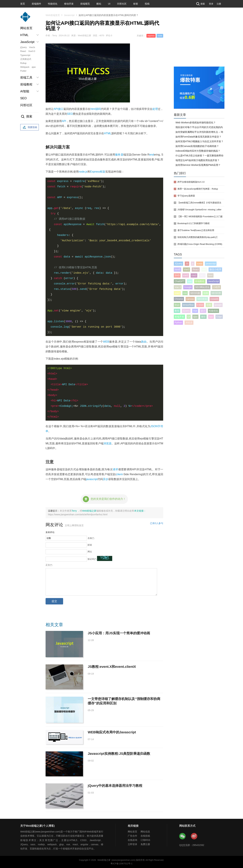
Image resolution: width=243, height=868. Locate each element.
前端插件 (36, 4)
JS (187, 264)
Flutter (23, 71)
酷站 (99, 4)
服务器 (119, 155)
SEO (23, 98)
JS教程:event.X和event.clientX (112, 667)
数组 (177, 311)
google (218, 305)
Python (178, 323)
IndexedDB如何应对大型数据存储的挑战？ (198, 151)
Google (188, 287)
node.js (83, 172)
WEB (106, 342)
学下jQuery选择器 (186, 196)
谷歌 (209, 305)
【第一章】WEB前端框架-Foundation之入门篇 (200, 216)
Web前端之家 (89, 511)
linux (177, 305)
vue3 (186, 275)
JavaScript (213, 281)
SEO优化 (202, 299)
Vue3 (186, 269)
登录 (211, 4)
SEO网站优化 (202, 287)
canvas (190, 299)
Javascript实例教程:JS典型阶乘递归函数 (119, 754)
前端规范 (85, 4)
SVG (177, 275)
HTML (108, 133)
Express (95, 172)
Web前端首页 (53, 15)
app (211, 317)
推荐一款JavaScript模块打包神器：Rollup (198, 189)
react (177, 293)
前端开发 (179, 317)
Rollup (23, 63)
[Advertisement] (199, 41)
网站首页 (26, 28)
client (119, 474)
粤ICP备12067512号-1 (121, 864)
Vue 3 (178, 287)
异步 (106, 479)
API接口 (59, 109)
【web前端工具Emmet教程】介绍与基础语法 (199, 203)
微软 (203, 317)
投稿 (147, 4)
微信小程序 (215, 269)
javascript (92, 479)
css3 (194, 275)
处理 (155, 109)
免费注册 (145, 844)
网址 (90, 552)
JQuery (178, 264)
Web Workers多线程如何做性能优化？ (196, 123)
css (185, 293)
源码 (98, 109)
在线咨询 (132, 840)
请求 (116, 469)
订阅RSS (145, 840)
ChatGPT (180, 281)
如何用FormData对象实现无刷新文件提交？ (198, 137)
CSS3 (200, 305)
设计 (203, 311)
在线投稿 (145, 836)
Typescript (25, 55)
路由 (144, 342)
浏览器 (107, 443)
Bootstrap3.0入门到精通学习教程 (194, 223)
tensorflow (188, 305)
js (193, 264)
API (64, 121)
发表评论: (50, 532)
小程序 (217, 287)
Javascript (69, 15)
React (23, 51)
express (151, 36)
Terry (75, 511)
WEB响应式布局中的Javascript (112, 732)
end (152, 155)
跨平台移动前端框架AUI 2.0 (191, 182)
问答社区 (122, 4)
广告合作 (132, 836)
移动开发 (69, 4)
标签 (136, 4)
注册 (219, 4)
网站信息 (145, 832)
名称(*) (91, 538)
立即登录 (132, 844)
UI (109, 4)
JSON (154, 426)
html (93, 109)
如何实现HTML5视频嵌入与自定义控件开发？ (199, 141)
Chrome (179, 299)
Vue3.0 (32, 51)
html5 (178, 269)
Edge (219, 317)
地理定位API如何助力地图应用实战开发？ (198, 160)
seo (204, 269)
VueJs (32, 47)
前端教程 (200, 281)
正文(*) (49, 565)
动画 (206, 293)
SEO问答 (216, 293)
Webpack (25, 67)
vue (190, 281)
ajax (34, 67)
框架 (103, 172)
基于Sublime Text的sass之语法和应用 (196, 230)
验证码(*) (92, 559)
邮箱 (90, 545)
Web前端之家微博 (194, 836)
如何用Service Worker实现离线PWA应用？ (198, 165)
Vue (195, 311)
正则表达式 (26, 59)
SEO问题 (195, 293)
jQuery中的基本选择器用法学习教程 (115, 786)
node (160, 36)
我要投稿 (30, 127)
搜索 (200, 4)
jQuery (23, 47)
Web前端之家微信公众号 (183, 836)
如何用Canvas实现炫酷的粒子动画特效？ (197, 146)
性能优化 (53, 4)
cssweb (214, 299)
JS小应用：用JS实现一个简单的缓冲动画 (119, 633)
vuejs (200, 264)
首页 (23, 4)
